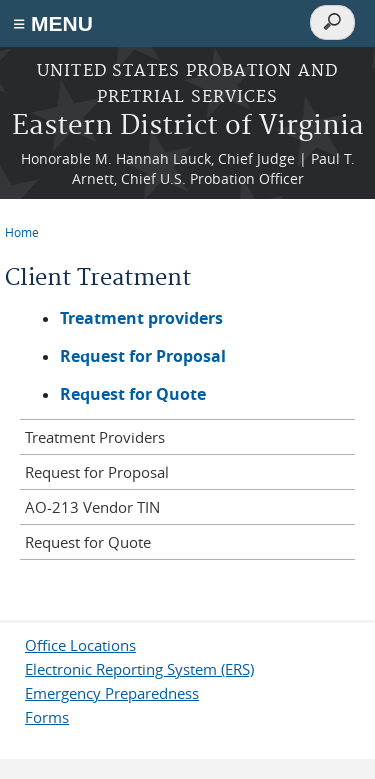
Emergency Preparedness (112, 693)
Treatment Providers (95, 437)
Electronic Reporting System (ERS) (139, 669)
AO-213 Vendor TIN (92, 507)
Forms (47, 717)
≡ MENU (53, 23)
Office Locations (80, 645)
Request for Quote (133, 394)
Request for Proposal (97, 472)
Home (22, 232)
